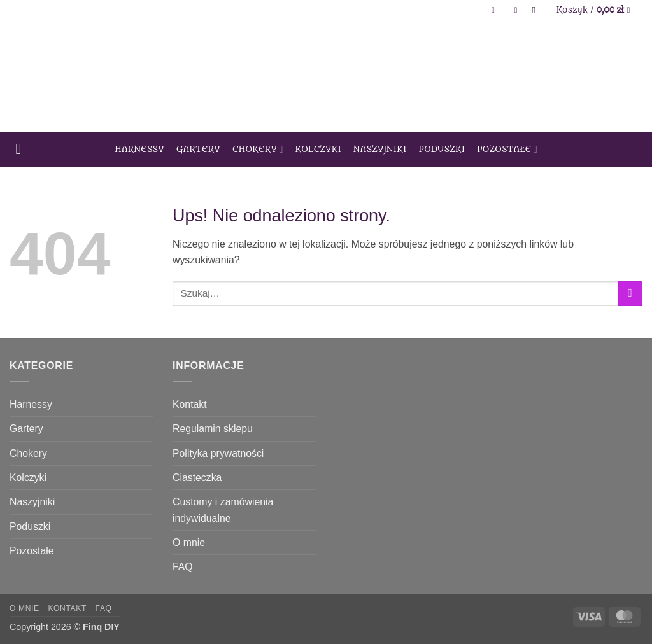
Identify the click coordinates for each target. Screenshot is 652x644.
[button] (496, 10)
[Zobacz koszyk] (596, 10)
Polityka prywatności (218, 453)
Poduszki (442, 150)
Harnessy (139, 150)
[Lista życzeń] (516, 10)
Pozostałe (507, 149)
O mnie (189, 542)
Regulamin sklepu (213, 429)
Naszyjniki (380, 150)
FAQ (183, 567)
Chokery (258, 149)
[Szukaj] (537, 10)
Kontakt (190, 404)
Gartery (198, 150)
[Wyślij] (630, 294)
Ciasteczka (197, 478)
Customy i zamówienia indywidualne (223, 510)
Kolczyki (319, 150)
